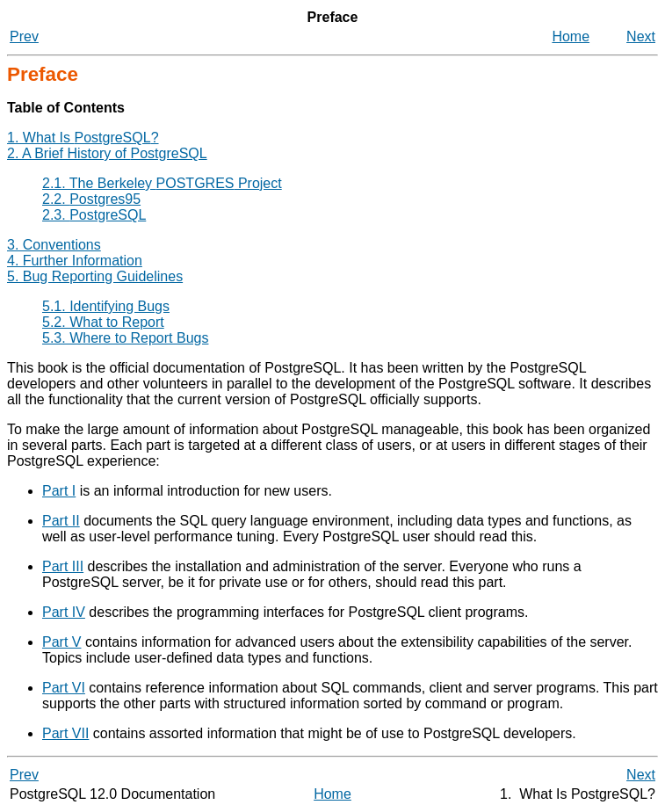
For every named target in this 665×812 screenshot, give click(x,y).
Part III (63, 566)
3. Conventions (54, 245)
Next (641, 36)
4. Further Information (75, 261)
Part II (61, 521)
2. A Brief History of (107, 153)
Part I (59, 491)
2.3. (94, 215)
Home (571, 36)
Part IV (64, 612)
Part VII (65, 733)
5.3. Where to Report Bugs (125, 338)
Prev (24, 36)
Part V (61, 642)
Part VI (64, 688)
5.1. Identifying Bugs (106, 306)
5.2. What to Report (103, 322)
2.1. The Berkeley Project (162, 183)
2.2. (91, 199)
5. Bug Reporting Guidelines (95, 276)
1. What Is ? (83, 138)
